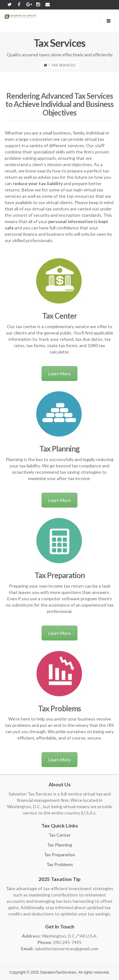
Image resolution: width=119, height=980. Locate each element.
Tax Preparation (60, 855)
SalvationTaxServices (58, 972)
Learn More (60, 374)
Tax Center (60, 835)
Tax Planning (60, 845)
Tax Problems (60, 864)
